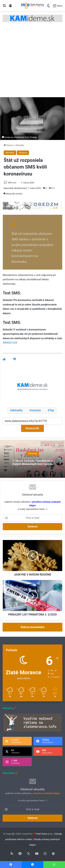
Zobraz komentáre (32, 627)
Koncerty (32, 453)
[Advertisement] (32, 63)
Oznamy (23, 153)
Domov (8, 145)
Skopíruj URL (32, 428)
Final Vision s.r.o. (44, 834)
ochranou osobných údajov (46, 793)
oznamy (36, 410)
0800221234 (10, 343)
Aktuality (20, 145)
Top (52, 410)
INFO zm (12, 183)
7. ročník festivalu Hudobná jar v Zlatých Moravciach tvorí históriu (32, 462)
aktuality (17, 410)
